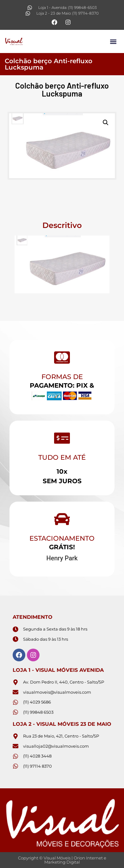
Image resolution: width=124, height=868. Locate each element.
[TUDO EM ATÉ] (62, 438)
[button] (113, 41)
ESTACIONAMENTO (62, 538)
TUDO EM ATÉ (62, 457)
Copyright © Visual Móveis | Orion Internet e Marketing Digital (62, 860)
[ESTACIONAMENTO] (62, 519)
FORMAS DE (62, 377)
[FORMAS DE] (62, 357)
